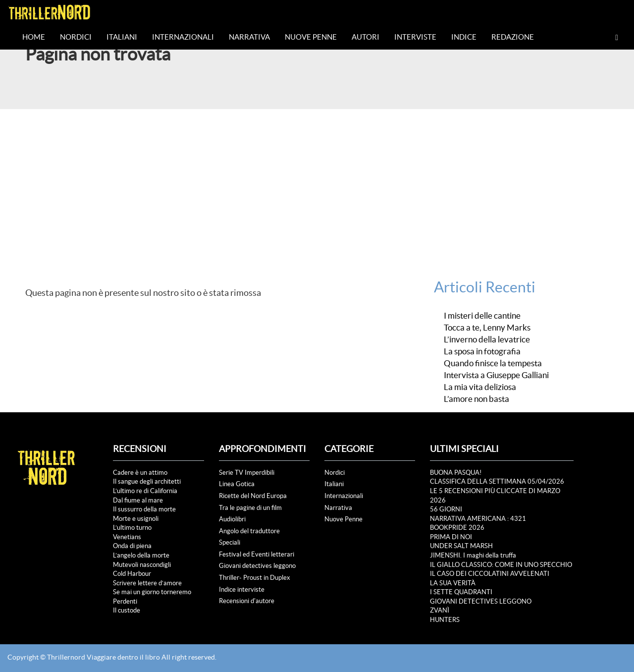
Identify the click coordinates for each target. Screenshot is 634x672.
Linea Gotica (237, 484)
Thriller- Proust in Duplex (255, 578)
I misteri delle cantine (482, 316)
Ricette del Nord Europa (253, 496)
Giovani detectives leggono (257, 566)
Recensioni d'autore (247, 601)
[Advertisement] (317, 183)
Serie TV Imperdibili (247, 473)
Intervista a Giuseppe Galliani (496, 375)
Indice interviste (242, 589)
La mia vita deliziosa (480, 387)
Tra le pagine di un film (250, 508)
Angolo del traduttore (249, 531)
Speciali (230, 542)
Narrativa (249, 37)
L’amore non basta (476, 399)
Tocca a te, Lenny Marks (487, 328)
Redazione (513, 37)
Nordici (76, 37)
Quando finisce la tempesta (493, 363)
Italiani (122, 37)
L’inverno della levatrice (487, 339)
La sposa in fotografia (482, 351)
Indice (464, 37)
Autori (366, 37)
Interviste (415, 37)
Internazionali (183, 37)
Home (34, 37)
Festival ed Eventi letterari (257, 554)
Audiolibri (232, 519)
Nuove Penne (311, 37)
